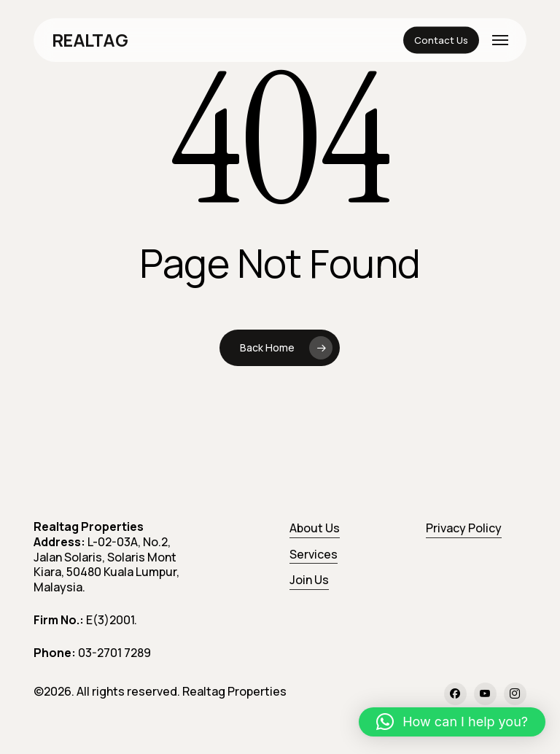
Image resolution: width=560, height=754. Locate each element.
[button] (500, 40)
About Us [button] (315, 528)
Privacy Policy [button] (464, 528)
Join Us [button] (309, 580)
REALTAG (90, 40)
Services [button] (314, 554)
